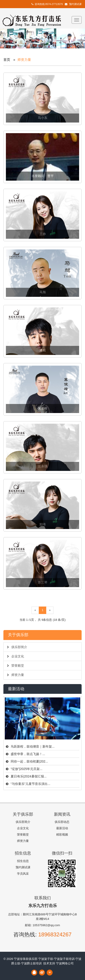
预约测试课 (75, 4)
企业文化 (16, 656)
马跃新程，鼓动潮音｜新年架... (33, 746)
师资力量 (16, 675)
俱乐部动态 (62, 822)
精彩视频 (62, 835)
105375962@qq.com (46, 925)
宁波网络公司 (65, 963)
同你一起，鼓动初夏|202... (29, 761)
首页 (7, 60)
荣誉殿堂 (16, 666)
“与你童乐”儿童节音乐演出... (30, 784)
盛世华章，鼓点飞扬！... (28, 754)
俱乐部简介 (17, 647)
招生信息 (23, 861)
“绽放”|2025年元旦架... (27, 769)
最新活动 (62, 828)
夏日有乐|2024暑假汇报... (29, 776)
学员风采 (23, 874)
